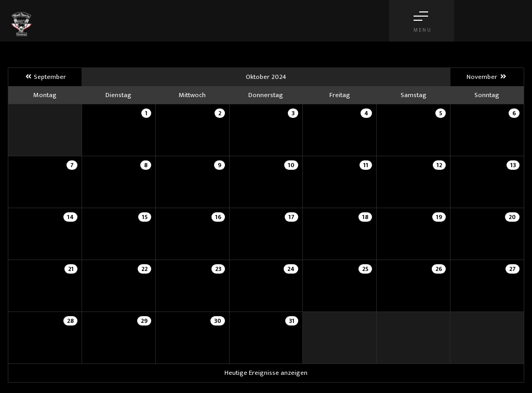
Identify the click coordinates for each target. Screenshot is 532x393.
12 (439, 165)
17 (291, 217)
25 (365, 269)
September (45, 77)
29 (144, 321)
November (487, 77)
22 (144, 269)
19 (439, 217)
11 (366, 165)
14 (70, 217)
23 (218, 269)
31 (292, 321)
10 (291, 165)
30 (218, 321)
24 (291, 269)
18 (365, 217)
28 (70, 321)
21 (71, 269)
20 (512, 217)
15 (145, 217)
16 (218, 217)
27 (513, 269)
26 (439, 269)
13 (513, 165)
